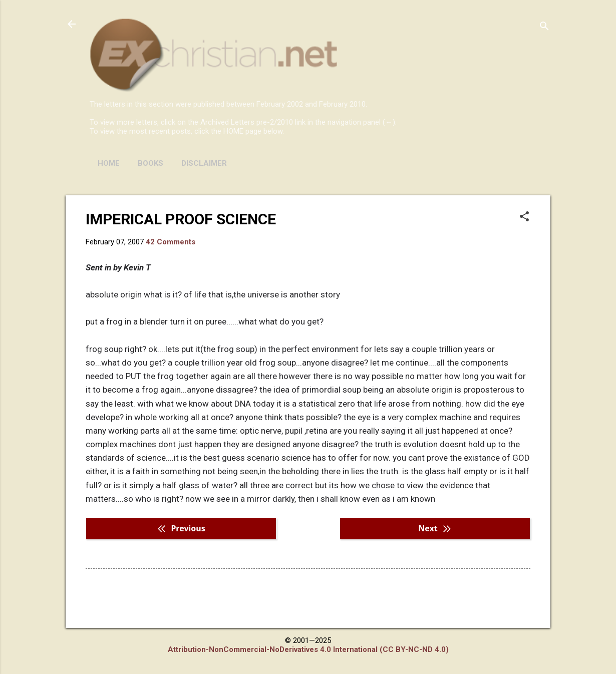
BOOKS (150, 163)
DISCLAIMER (204, 163)
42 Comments (171, 242)
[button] (524, 217)
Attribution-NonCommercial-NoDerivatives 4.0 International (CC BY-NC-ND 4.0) (308, 649)
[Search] (544, 27)
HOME (109, 163)
